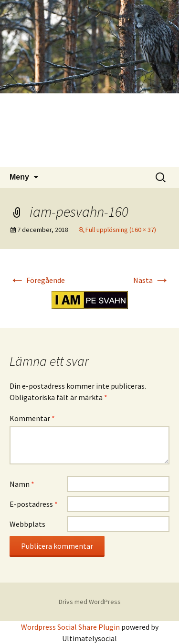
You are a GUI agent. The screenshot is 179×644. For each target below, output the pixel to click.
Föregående (37, 280)
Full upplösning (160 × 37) (121, 230)
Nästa (151, 280)
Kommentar (32, 418)
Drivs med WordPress (90, 602)
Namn (22, 484)
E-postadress (34, 504)
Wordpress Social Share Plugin (71, 627)
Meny (19, 177)
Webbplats (27, 524)
